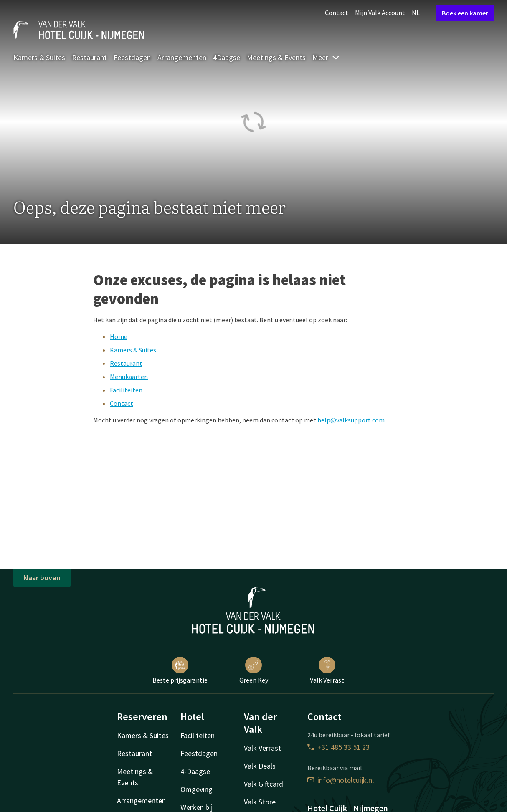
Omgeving (196, 789)
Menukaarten (129, 377)
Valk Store (260, 802)
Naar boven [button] (42, 578)
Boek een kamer (465, 13)
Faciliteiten (126, 390)
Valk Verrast (327, 670)
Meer (326, 57)
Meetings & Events (276, 57)
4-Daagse (195, 771)
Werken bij (196, 807)
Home (119, 336)
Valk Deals (260, 766)
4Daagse (227, 57)
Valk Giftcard (264, 784)
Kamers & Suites (39, 57)
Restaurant (89, 57)
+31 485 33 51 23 (338, 747)
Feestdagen (132, 57)
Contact (337, 13)
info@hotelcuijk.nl (341, 780)
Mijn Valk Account (380, 13)
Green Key (254, 670)
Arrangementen (182, 57)
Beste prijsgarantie (180, 670)
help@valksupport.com (351, 420)
